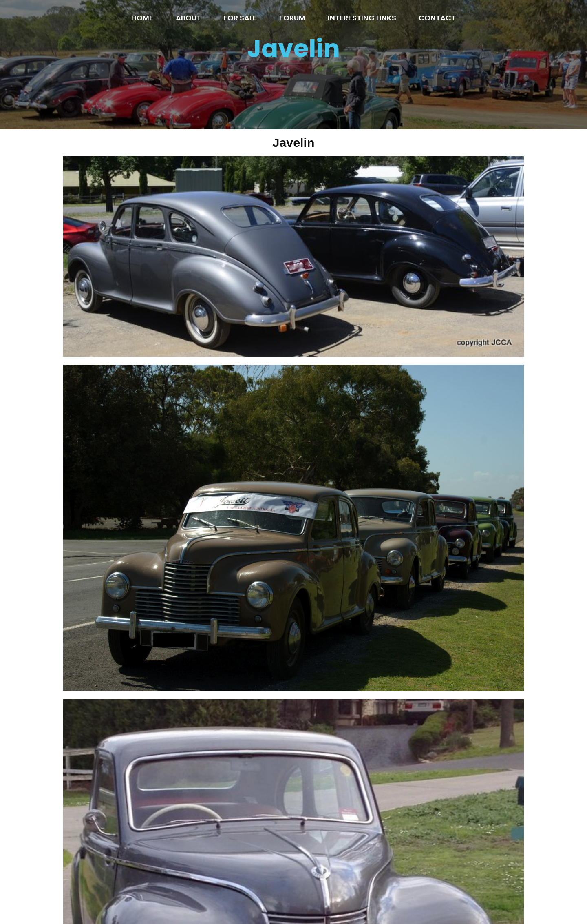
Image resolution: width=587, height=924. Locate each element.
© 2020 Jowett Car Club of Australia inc (294, 900)
